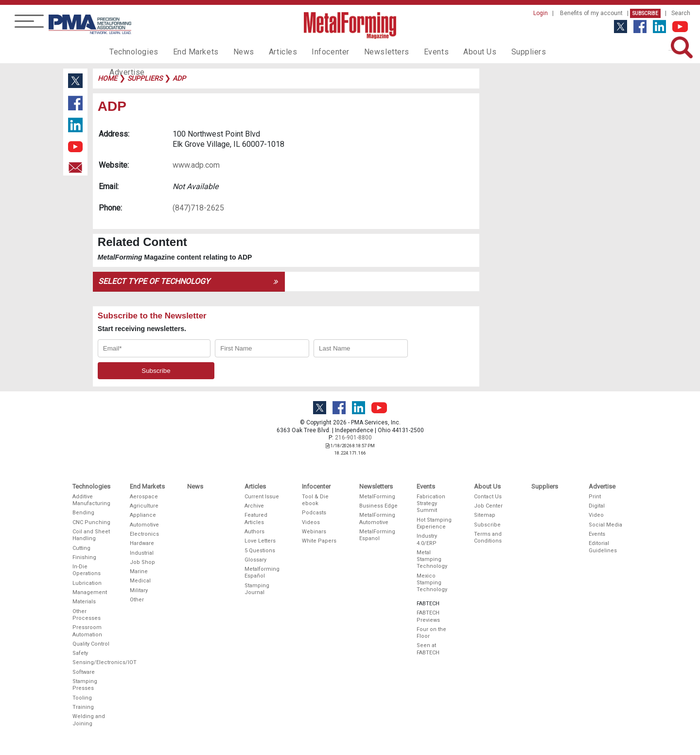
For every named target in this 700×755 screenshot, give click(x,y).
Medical (140, 581)
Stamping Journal (257, 589)
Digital (597, 506)
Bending (83, 513)
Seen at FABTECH (428, 649)
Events (412, 52)
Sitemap (485, 515)
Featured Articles (256, 518)
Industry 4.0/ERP (427, 539)
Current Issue (262, 497)
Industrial (142, 553)
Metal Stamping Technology (432, 560)
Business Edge (378, 506)
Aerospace (144, 497)
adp (179, 78)
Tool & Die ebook (315, 500)
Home (107, 78)
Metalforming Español (262, 572)
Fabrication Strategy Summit (431, 504)
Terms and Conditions (488, 537)
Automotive (144, 525)
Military (139, 590)
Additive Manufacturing (91, 500)
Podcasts (314, 513)
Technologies (131, 52)
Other (137, 600)
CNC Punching (91, 522)
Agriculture (144, 506)
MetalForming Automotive (377, 518)
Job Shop (142, 562)
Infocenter (314, 52)
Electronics (144, 534)
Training (83, 707)
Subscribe (645, 13)
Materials (84, 602)
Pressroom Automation (87, 631)
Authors (254, 532)
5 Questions (260, 551)
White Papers (319, 541)
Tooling (82, 698)
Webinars (314, 532)
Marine (139, 571)
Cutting (81, 548)
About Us (453, 52)
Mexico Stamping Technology (432, 583)
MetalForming (377, 497)
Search (681, 13)
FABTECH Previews (428, 616)
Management (90, 592)
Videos (311, 522)
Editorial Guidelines (603, 547)
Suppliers (498, 52)
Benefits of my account (591, 13)
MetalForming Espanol (377, 535)
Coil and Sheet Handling (91, 535)
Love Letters (260, 541)
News (233, 52)
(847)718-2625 (198, 208)
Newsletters (366, 52)
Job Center (488, 506)
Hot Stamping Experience (434, 523)
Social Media (605, 525)
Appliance (143, 515)
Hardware (142, 543)
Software (84, 672)
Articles (269, 52)
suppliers (145, 78)
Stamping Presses (85, 685)
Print (595, 497)
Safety (80, 653)
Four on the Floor (431, 633)
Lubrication (87, 583)
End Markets (189, 52)
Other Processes (87, 615)
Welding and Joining (89, 720)
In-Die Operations (87, 570)
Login (541, 13)
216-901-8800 (353, 438)
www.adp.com (196, 165)
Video (596, 515)
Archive (254, 506)
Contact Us (488, 497)
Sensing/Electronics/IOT (92, 662)
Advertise (544, 52)
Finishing (84, 557)
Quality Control (91, 644)
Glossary (255, 560)
